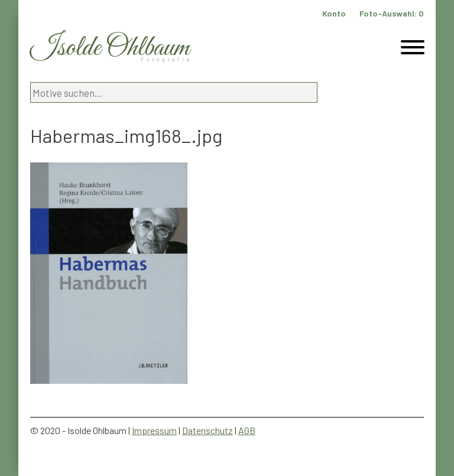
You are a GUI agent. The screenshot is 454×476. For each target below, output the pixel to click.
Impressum (154, 430)
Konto (334, 13)
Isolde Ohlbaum (110, 48)
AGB (247, 430)
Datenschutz (207, 430)
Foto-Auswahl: (392, 13)
